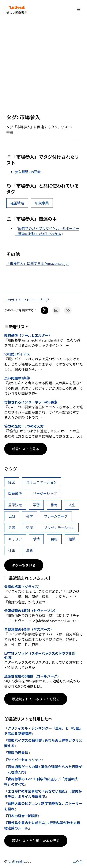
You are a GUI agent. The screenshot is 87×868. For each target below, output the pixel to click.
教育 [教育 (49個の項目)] (54, 505)
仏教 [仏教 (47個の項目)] (12, 516)
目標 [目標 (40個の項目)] (54, 539)
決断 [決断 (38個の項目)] (29, 550)
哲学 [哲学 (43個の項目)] (29, 516)
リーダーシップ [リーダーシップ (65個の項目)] (45, 493)
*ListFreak (17, 7)
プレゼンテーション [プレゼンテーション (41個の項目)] (59, 528)
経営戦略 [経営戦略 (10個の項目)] (17, 203)
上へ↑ (78, 861)
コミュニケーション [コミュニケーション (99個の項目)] (41, 482)
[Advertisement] (43, 67)
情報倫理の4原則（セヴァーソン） (31, 611)
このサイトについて (20, 300)
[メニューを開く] (78, 9)
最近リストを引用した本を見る (36, 841)
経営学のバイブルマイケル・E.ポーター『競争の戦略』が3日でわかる (47, 231)
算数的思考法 (18, 753)
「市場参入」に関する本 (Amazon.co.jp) (37, 263)
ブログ (44, 300)
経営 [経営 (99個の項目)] (12, 482)
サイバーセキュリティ (25, 760)
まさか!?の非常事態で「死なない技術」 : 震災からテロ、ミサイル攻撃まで (43, 794)
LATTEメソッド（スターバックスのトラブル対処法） (40, 656)
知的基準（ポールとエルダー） (28, 335)
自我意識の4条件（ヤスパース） (29, 629)
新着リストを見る (26, 449)
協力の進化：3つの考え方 (24, 426)
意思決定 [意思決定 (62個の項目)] (15, 505)
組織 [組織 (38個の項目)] (72, 539)
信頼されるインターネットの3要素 (31, 402)
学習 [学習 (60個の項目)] (36, 505)
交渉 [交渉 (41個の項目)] (29, 528)
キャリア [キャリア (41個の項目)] (15, 539)
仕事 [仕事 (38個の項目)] (12, 550)
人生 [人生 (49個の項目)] (72, 505)
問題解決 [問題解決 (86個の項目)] (15, 493)
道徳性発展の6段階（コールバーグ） (32, 676)
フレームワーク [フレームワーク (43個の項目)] (56, 516)
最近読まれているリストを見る (36, 699)
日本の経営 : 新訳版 (23, 816)
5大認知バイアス (17, 354)
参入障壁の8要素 (28, 172)
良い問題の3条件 (17, 378)
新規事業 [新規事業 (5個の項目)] (42, 203)
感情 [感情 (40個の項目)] (36, 539)
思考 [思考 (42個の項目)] (12, 528)
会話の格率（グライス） (23, 587)
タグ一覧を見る (24, 565)
